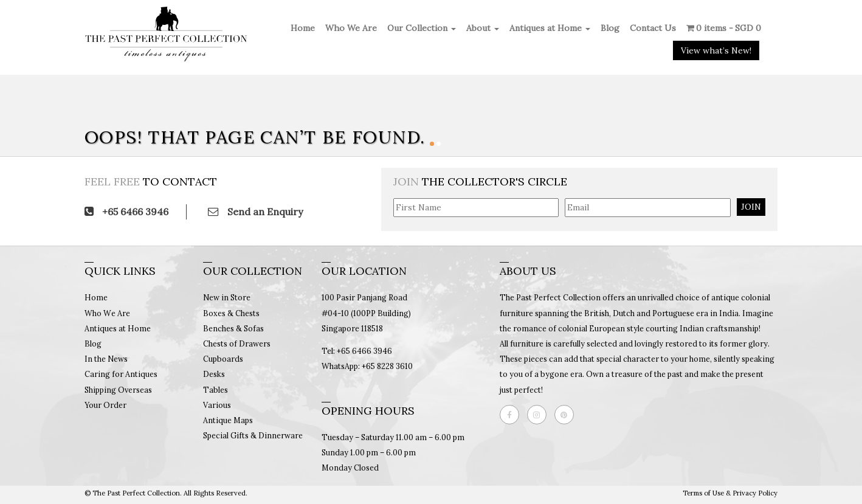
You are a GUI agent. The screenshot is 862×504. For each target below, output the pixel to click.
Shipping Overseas (118, 390)
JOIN (751, 207)
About (483, 28)
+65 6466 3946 (126, 212)
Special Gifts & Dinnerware (253, 435)
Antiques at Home (550, 28)
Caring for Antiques (121, 374)
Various (217, 405)
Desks (214, 374)
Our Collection (422, 28)
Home (303, 28)
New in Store (227, 297)
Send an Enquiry (255, 212)
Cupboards (223, 359)
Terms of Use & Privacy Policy (730, 493)
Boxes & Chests (231, 313)
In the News (106, 359)
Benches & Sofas (233, 328)
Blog (610, 28)
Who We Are (351, 28)
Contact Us (653, 28)
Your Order (105, 405)
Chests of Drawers (237, 343)
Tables (216, 390)
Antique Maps (228, 420)
